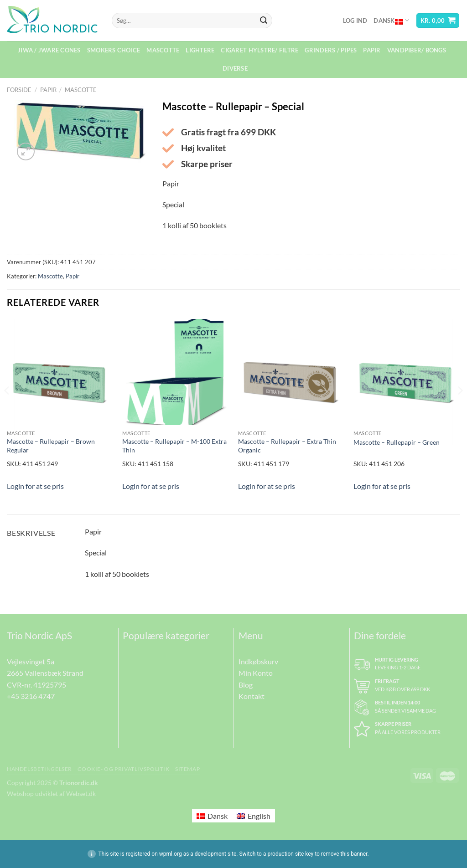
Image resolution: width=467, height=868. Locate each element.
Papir (372, 50)
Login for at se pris (35, 486)
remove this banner (344, 854)
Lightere (200, 50)
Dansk (391, 21)
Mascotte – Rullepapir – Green (397, 442)
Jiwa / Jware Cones (49, 50)
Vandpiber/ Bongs (417, 50)
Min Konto (256, 673)
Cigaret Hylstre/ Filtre (259, 50)
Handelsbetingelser (39, 769)
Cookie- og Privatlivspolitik (123, 769)
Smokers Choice (114, 50)
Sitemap (187, 769)
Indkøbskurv (258, 661)
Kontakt (252, 696)
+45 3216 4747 (31, 696)
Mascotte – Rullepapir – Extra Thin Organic (287, 446)
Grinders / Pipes (331, 50)
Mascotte (163, 50)
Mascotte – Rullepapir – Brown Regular (51, 446)
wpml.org (171, 854)
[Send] (264, 21)
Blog (246, 685)
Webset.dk (81, 794)
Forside (19, 90)
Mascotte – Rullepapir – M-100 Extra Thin (174, 446)
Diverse (235, 68)
